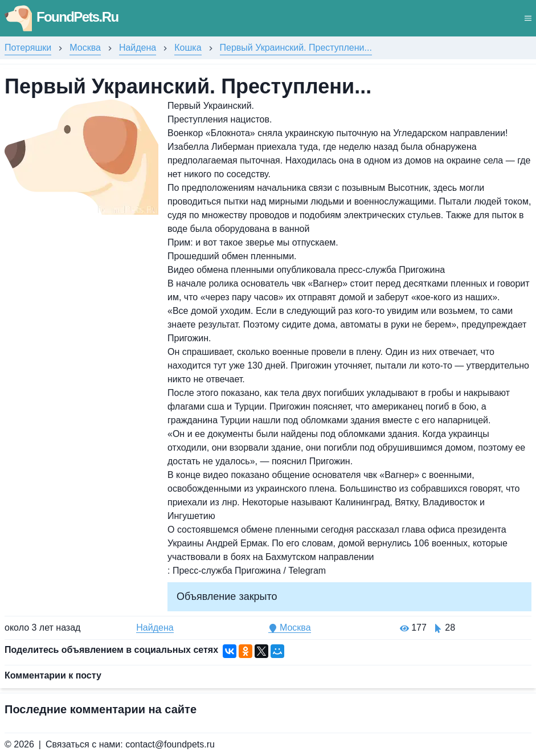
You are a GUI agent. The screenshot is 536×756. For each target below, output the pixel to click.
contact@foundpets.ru (170, 744)
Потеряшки (28, 48)
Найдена (138, 48)
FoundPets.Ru (61, 17)
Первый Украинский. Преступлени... (296, 48)
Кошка (188, 48)
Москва (85, 48)
